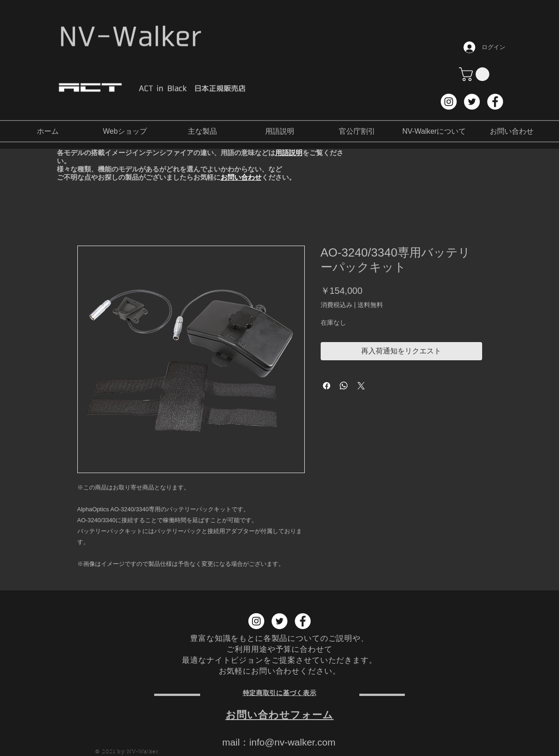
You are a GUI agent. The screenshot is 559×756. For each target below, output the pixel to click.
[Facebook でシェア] (327, 386)
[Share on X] (361, 386)
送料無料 (370, 305)
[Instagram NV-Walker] (449, 102)
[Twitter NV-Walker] (472, 102)
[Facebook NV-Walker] (495, 102)
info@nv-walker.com (292, 742)
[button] (476, 74)
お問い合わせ (241, 177)
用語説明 (289, 153)
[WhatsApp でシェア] (344, 386)
